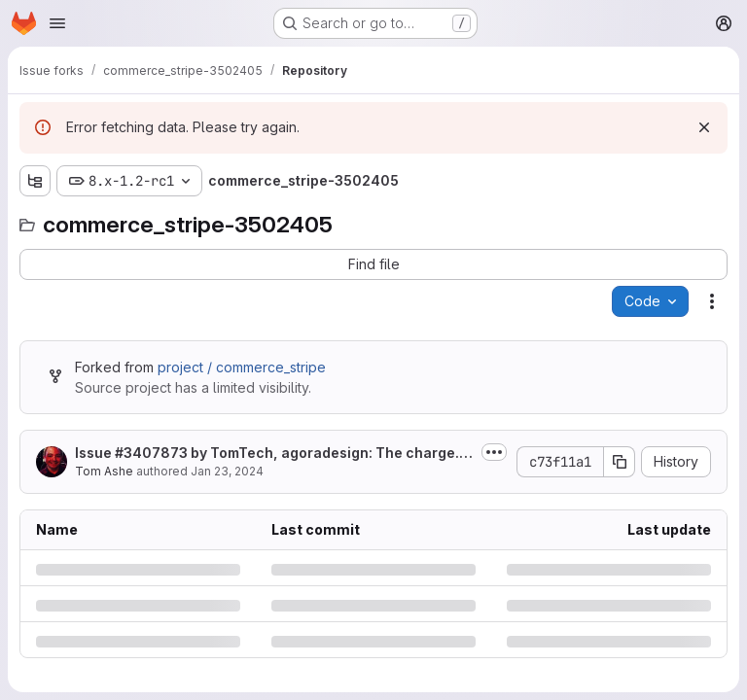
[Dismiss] (704, 127)
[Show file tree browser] (35, 181)
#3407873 (151, 453)
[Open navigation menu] (57, 23)
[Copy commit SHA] (620, 462)
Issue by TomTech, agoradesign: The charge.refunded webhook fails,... (274, 454)
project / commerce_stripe (242, 367)
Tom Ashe (104, 471)
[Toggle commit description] (494, 452)
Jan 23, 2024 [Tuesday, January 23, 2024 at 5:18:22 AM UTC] (227, 471)
